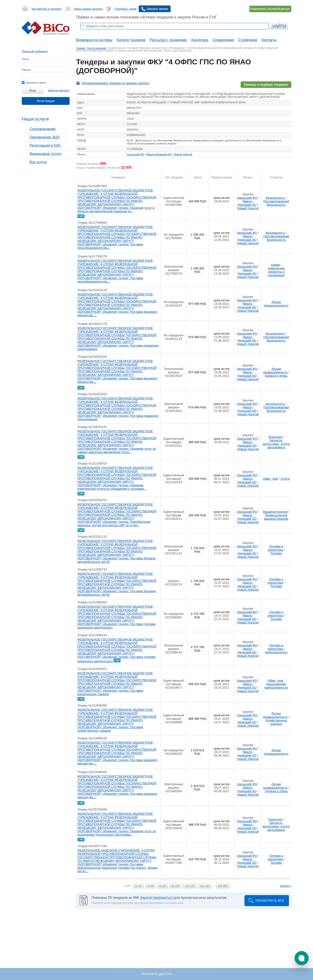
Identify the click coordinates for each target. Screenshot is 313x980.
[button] (302, 958)
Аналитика (200, 40)
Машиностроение (275, 512)
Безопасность (275, 198)
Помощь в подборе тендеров (266, 85)
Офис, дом (270, 479)
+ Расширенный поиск (257, 32)
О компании (248, 40)
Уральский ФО (135, 154)
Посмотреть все (270, 901)
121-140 (205, 886)
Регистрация (46, 101)
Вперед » (286, 886)
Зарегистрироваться (156, 898)
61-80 (162, 886)
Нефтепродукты (276, 652)
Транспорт (275, 437)
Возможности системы (94, 40)
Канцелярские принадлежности (276, 686)
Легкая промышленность (276, 304)
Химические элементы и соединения (276, 272)
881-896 (223, 886)
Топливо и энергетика (275, 548)
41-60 (151, 886)
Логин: (26, 59)
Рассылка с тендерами (168, 40)
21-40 (138, 886)
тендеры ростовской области (112, 32)
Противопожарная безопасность (276, 203)
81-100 (175, 886)
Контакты (269, 40)
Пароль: (27, 70)
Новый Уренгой (183, 154)
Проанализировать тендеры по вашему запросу (115, 83)
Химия (275, 265)
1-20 (127, 886)
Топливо (276, 553)
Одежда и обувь (276, 376)
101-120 (190, 886)
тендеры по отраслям (144, 32)
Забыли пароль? (59, 90)
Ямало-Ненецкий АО (159, 154)
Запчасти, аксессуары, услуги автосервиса (276, 444)
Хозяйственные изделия (276, 722)
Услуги (285, 479)
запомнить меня (34, 83)
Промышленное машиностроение (276, 517)
